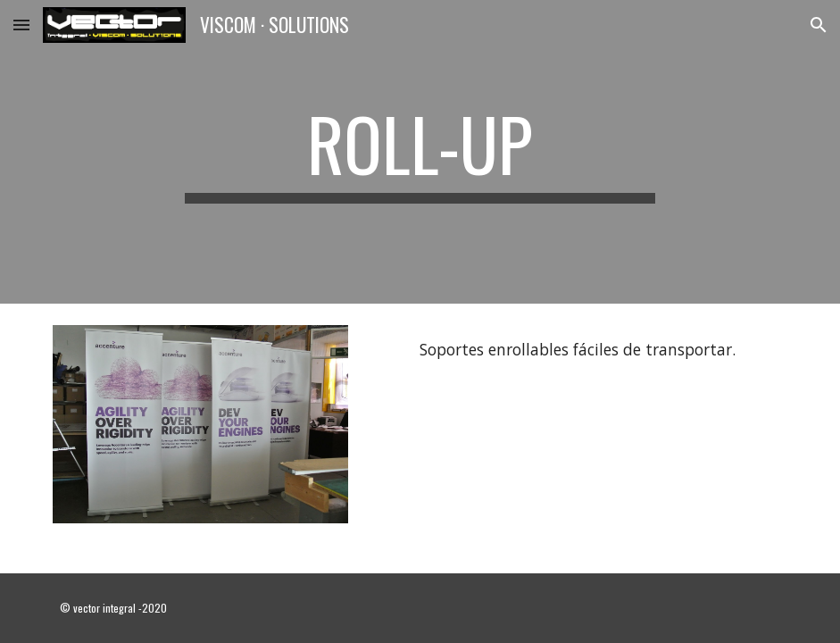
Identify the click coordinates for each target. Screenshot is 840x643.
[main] (420, 152)
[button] (21, 25)
